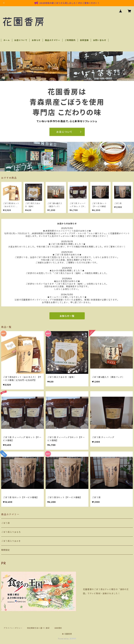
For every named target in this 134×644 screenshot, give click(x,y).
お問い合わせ (100, 40)
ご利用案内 (70, 40)
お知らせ (36, 40)
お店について (21, 40)
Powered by (67, 639)
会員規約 (58, 628)
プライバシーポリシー (13, 628)
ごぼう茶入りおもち (11, 532)
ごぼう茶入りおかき (11, 541)
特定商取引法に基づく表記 (38, 628)
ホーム (7, 40)
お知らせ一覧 (67, 316)
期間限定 (6, 550)
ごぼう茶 (6, 523)
